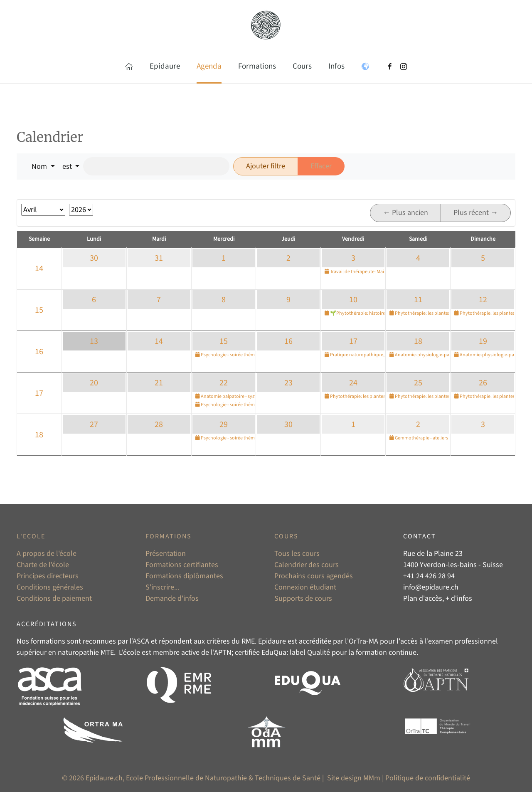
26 (483, 383)
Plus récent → (476, 213)
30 (94, 258)
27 (94, 424)
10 (353, 300)
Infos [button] (336, 66)
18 (418, 341)
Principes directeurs (48, 576)
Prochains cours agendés (314, 576)
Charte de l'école (43, 565)
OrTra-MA (363, 641)
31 (159, 258)
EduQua (274, 653)
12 (483, 300)
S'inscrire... (162, 587)
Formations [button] (257, 66)
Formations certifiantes (182, 565)
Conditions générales (50, 587)
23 (288, 383)
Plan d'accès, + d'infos (438, 598)
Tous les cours (297, 554)
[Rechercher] (156, 166)
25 (418, 383)
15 (39, 310)
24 (353, 383)
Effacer (321, 166)
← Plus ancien (405, 213)
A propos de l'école (47, 554)
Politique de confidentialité (428, 778)
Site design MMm (354, 778)
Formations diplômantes (184, 576)
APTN (223, 653)
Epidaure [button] (165, 66)
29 (224, 424)
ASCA (141, 641)
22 (224, 383)
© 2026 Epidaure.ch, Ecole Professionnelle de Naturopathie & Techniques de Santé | (194, 778)
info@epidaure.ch (431, 587)
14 (39, 269)
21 (159, 383)
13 (94, 341)
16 (39, 352)
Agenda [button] (209, 66)
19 (483, 341)
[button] (129, 67)
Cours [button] (302, 66)
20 (94, 383)
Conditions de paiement (54, 598)
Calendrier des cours (307, 565)
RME (248, 641)
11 (418, 300)
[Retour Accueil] (266, 25)
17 (353, 341)
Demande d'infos (172, 598)
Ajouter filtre (266, 166)
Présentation (166, 554)
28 (159, 424)
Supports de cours (303, 598)
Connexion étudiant (305, 587)
